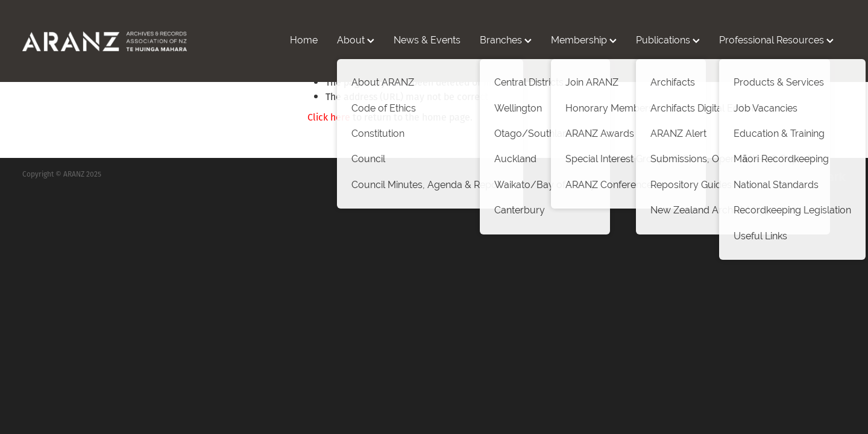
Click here (329, 117)
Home (304, 40)
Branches (506, 40)
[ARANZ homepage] (105, 41)
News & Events (427, 40)
